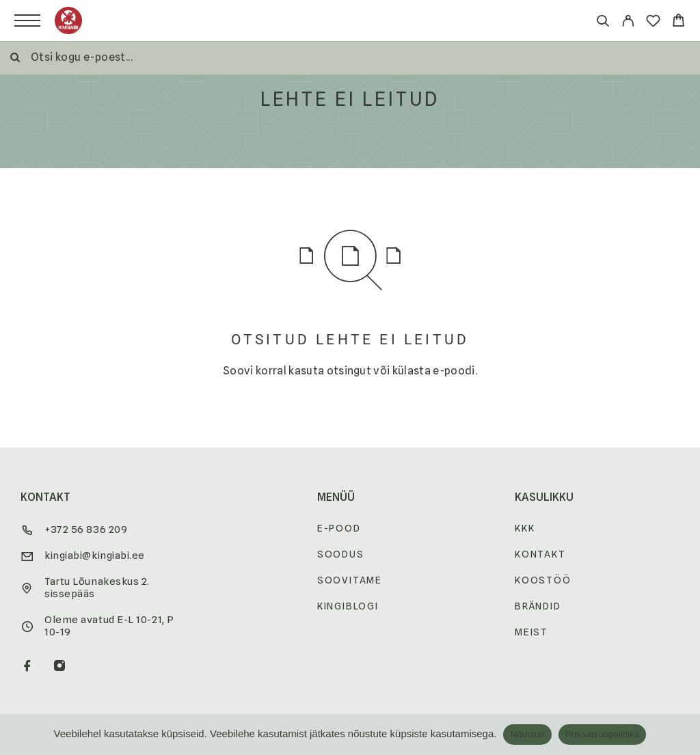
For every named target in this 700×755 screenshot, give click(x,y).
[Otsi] (603, 23)
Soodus (341, 554)
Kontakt (540, 554)
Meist (531, 632)
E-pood (339, 528)
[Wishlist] (653, 23)
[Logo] (68, 20)
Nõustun (527, 734)
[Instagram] (60, 667)
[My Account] (628, 23)
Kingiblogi (348, 606)
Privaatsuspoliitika (603, 734)
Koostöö (543, 580)
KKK (525, 528)
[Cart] (678, 22)
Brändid (538, 606)
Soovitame (350, 580)
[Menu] (27, 20)
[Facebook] (28, 667)
